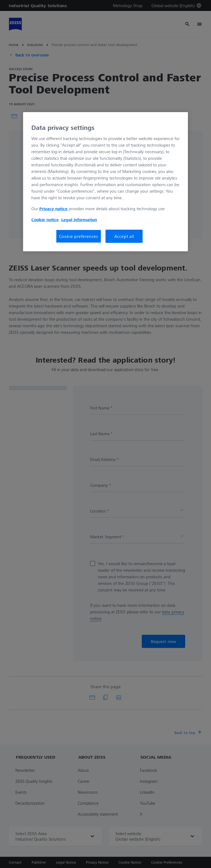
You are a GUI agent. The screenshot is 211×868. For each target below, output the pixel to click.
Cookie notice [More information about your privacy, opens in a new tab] (45, 220)
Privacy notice (53, 209)
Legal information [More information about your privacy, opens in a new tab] (79, 220)
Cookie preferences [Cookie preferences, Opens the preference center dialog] (79, 236)
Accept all (124, 236)
